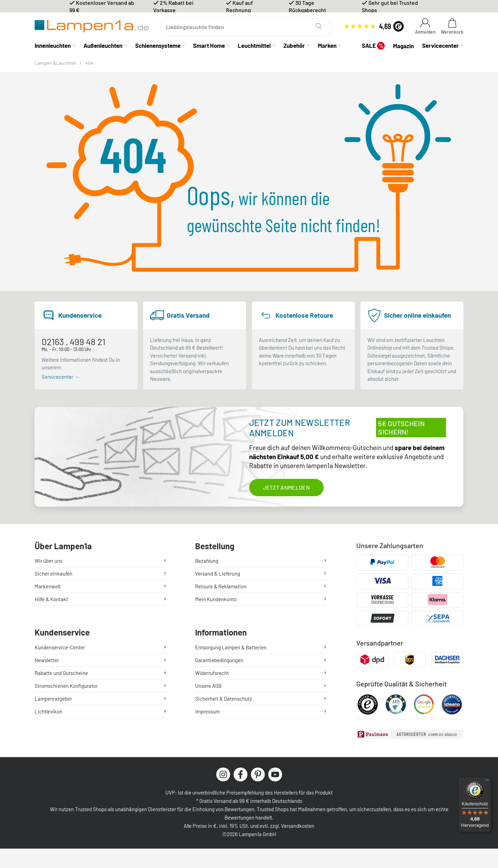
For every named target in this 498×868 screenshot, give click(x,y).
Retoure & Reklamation (221, 586)
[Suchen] (246, 27)
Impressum (207, 711)
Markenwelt (48, 586)
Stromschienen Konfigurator (66, 686)
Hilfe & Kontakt (51, 599)
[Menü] (487, 782)
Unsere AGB (208, 686)
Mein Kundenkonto (216, 599)
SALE (373, 46)
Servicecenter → (60, 377)
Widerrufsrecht (212, 673)
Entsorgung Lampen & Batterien (231, 647)
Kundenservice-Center (60, 647)
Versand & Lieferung (218, 573)
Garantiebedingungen (219, 660)
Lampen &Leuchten (55, 63)
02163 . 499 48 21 (73, 341)
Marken (327, 45)
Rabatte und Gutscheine (61, 673)
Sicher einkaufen (54, 573)
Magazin (403, 46)
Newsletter (47, 660)
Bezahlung (207, 561)
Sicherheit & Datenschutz (224, 699)
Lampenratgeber (53, 699)
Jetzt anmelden (286, 487)
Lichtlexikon (49, 711)
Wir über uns (49, 561)
